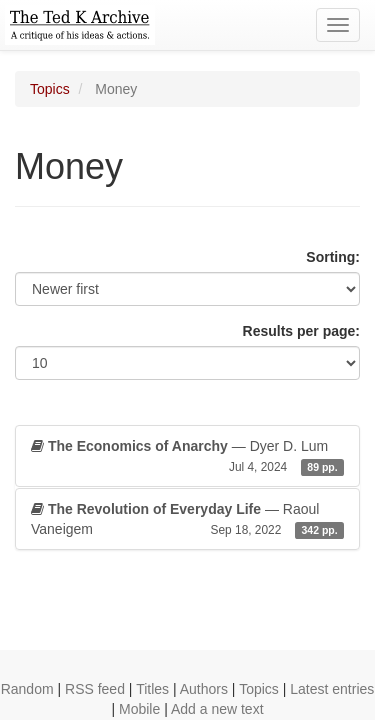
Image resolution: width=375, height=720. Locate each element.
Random (27, 689)
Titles (152, 689)
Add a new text (217, 709)
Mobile (139, 709)
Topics (50, 89)
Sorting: (333, 257)
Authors (204, 689)
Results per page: (301, 331)
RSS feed (95, 689)
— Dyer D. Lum (187, 457)
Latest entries (332, 689)
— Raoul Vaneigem (187, 520)
